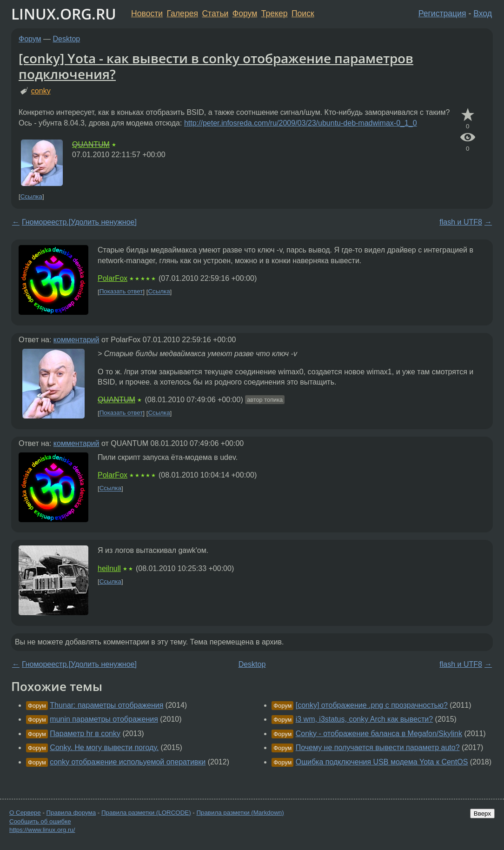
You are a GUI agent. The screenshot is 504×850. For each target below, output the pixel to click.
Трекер (275, 13)
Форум (245, 13)
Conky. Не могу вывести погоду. (104, 747)
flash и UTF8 (461, 222)
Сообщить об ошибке (40, 821)
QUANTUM (91, 144)
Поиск (303, 13)
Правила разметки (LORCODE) (146, 813)
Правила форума (71, 813)
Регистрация (442, 13)
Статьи (215, 13)
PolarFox (113, 278)
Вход (483, 13)
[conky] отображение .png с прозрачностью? (372, 705)
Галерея (182, 13)
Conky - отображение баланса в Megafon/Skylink (379, 734)
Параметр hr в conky (85, 734)
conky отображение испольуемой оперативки (128, 762)
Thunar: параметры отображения (106, 705)
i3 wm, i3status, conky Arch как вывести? (364, 719)
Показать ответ (121, 292)
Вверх (482, 813)
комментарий (76, 340)
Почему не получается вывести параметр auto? (378, 747)
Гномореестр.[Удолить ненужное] (79, 222)
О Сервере (25, 813)
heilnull (109, 568)
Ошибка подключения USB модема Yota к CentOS (382, 762)
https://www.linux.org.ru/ (42, 830)
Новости (147, 13)
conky (41, 91)
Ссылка (31, 196)
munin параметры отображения (104, 719)
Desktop (67, 39)
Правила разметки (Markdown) (240, 813)
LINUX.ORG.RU (64, 14)
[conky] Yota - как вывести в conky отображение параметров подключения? (216, 66)
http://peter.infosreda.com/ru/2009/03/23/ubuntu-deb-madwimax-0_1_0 (301, 123)
